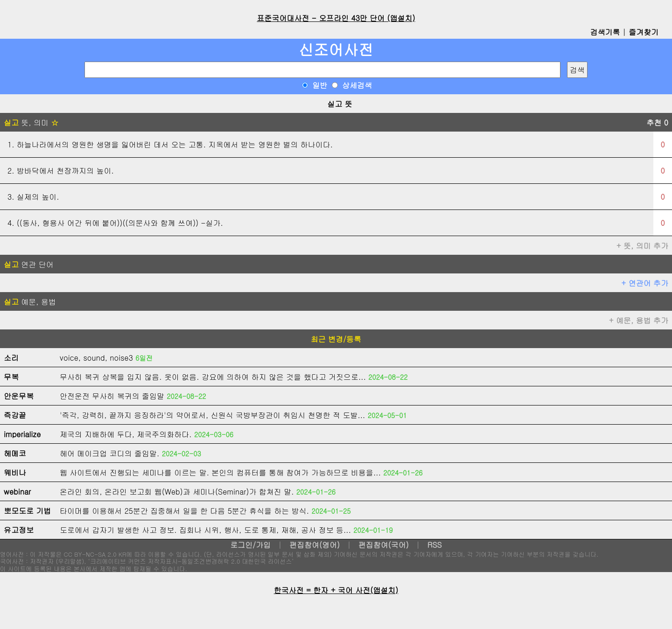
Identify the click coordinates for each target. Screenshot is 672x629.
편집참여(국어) (384, 545)
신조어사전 (336, 49)
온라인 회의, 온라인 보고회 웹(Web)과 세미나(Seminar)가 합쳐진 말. (177, 492)
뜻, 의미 (31, 122)
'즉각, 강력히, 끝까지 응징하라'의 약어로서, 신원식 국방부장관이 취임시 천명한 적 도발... (212, 415)
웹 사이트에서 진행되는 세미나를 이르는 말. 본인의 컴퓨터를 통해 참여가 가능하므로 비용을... (220, 472)
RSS (435, 545)
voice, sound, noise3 (96, 358)
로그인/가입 (250, 545)
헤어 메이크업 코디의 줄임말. (109, 453)
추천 (657, 122)
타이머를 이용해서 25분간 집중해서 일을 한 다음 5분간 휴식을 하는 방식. (184, 511)
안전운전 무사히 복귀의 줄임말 (112, 396)
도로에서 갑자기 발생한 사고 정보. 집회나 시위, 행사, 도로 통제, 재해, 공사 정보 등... (205, 530)
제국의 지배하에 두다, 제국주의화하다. (126, 434)
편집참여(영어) (315, 545)
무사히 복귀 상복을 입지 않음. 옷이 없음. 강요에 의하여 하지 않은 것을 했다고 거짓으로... (213, 377)
